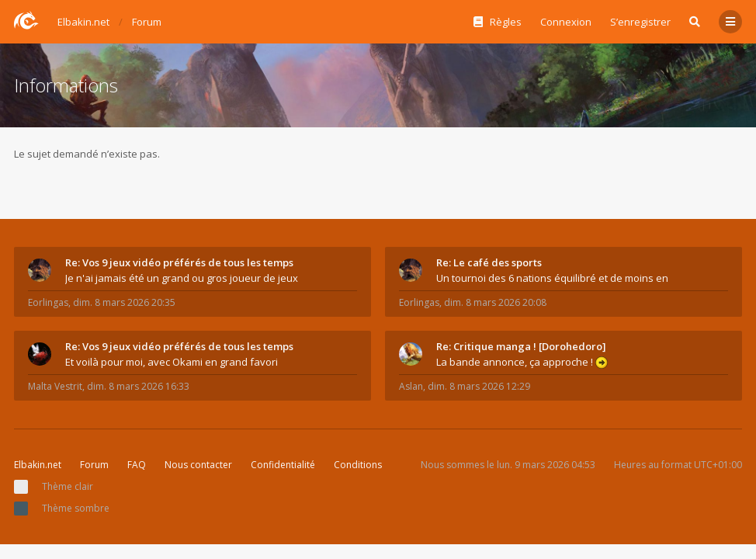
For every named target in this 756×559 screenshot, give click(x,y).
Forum (94, 465)
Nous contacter (198, 465)
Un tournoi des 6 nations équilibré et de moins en (552, 278)
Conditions (358, 465)
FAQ (137, 465)
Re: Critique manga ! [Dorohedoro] (521, 346)
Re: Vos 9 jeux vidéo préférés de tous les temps (179, 262)
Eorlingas (48, 302)
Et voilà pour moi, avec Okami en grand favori (172, 362)
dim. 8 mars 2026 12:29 (479, 386)
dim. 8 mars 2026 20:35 (124, 302)
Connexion (566, 22)
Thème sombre (76, 508)
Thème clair (68, 486)
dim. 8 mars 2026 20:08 (495, 302)
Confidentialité (283, 465)
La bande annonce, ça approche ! (522, 362)
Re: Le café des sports (489, 262)
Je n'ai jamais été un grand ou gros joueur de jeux (182, 278)
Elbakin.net (38, 465)
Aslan (411, 386)
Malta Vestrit (55, 386)
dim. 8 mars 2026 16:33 (138, 386)
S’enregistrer (640, 22)
